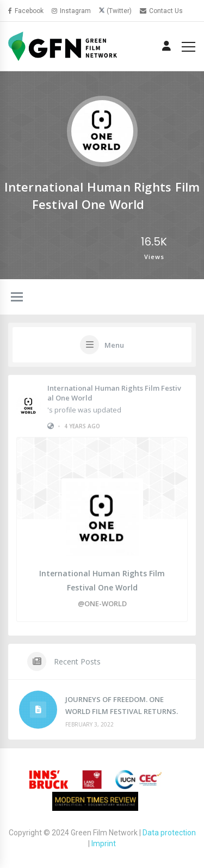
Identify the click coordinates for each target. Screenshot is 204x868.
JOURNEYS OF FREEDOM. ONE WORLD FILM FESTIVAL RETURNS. (122, 705)
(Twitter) (119, 11)
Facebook (26, 11)
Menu (114, 345)
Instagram (71, 11)
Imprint (104, 844)
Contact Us (161, 11)
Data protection (169, 833)
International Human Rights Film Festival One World (114, 392)
